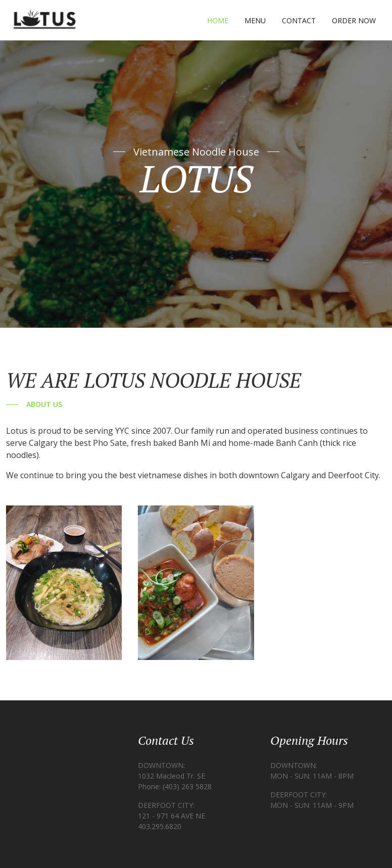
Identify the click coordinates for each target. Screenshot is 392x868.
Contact (299, 20)
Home (218, 20)
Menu (255, 20)
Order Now (354, 20)
